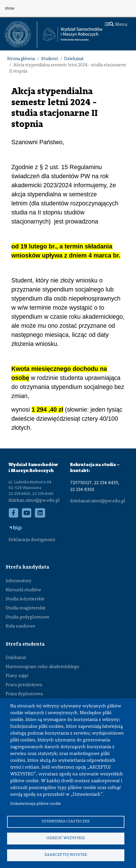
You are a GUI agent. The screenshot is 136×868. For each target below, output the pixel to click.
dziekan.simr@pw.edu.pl (34, 501)
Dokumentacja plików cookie (36, 804)
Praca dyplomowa (24, 694)
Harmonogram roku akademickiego (42, 667)
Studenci (50, 59)
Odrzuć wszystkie (66, 838)
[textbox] (21, 34)
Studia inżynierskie (25, 599)
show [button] (10, 8)
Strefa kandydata (27, 567)
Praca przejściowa (24, 685)
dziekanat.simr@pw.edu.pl (98, 501)
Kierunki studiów (23, 590)
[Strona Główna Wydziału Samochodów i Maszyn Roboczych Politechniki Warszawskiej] (73, 34)
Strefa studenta (25, 644)
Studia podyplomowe (28, 617)
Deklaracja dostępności (32, 540)
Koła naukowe (20, 626)
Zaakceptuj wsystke (66, 855)
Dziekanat (74, 59)
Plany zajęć (17, 676)
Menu (116, 25)
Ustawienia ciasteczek (66, 821)
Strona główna (21, 59)
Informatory (19, 581)
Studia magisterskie (26, 608)
